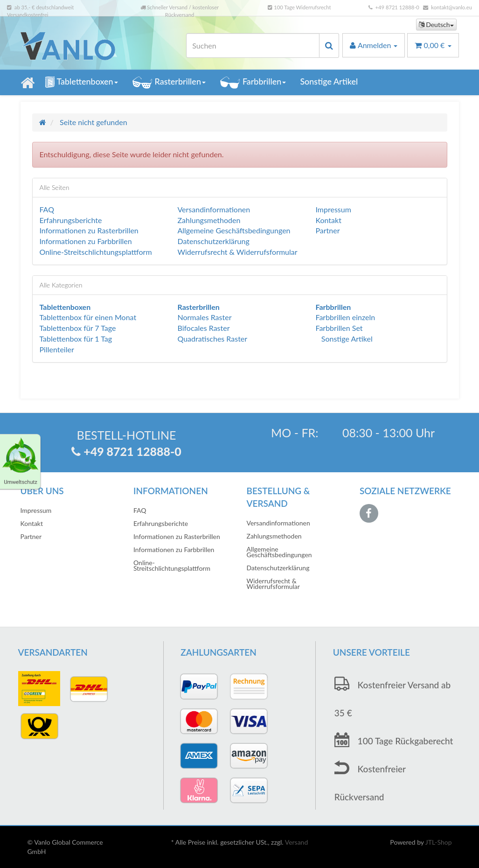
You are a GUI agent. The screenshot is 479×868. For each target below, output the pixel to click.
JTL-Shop (439, 842)
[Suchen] (253, 45)
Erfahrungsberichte (71, 220)
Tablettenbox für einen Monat (88, 317)
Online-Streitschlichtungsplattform (96, 252)
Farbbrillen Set (339, 328)
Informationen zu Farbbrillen (86, 241)
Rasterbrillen (169, 82)
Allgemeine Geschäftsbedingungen (234, 230)
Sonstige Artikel (329, 81)
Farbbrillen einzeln (345, 317)
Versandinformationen (214, 209)
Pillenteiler (57, 349)
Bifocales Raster (203, 328)
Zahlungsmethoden (209, 220)
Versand (297, 842)
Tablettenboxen (82, 82)
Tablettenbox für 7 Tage (78, 328)
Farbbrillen (253, 82)
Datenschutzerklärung (213, 241)
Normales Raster (204, 317)
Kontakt (328, 220)
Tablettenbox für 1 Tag (76, 339)
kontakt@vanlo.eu (451, 7)
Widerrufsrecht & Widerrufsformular (237, 252)
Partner (327, 230)
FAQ (47, 209)
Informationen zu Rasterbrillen (89, 230)
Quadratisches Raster (212, 339)
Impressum (333, 209)
